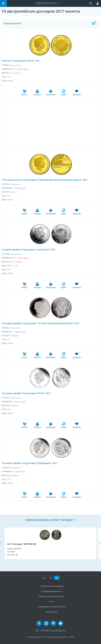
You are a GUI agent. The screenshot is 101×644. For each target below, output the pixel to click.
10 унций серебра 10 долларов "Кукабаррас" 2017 (29, 463)
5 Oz (17, 266)
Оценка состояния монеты (52, 596)
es (51, 578)
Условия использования (52, 586)
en (44, 578)
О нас (52, 601)
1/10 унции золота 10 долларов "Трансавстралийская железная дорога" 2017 (45, 180)
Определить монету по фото (52, 607)
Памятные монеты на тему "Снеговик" (49, 520)
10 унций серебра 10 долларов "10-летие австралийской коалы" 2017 (41, 323)
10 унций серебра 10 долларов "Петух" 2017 (26, 393)
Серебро (18, 262)
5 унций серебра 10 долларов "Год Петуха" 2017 (29, 250)
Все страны (52, 612)
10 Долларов (22, 69)
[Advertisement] (50, 124)
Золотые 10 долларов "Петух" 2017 (21, 61)
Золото (18, 73)
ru (57, 578)
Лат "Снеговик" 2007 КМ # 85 (22, 544)
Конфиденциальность (52, 591)
